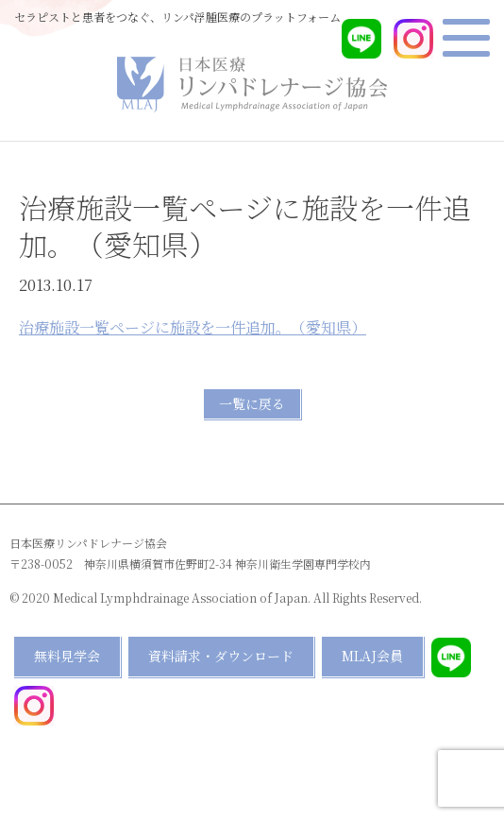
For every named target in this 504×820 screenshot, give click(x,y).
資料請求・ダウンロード (221, 656)
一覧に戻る (252, 403)
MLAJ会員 (372, 656)
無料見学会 (67, 656)
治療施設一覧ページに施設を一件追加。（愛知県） (193, 327)
